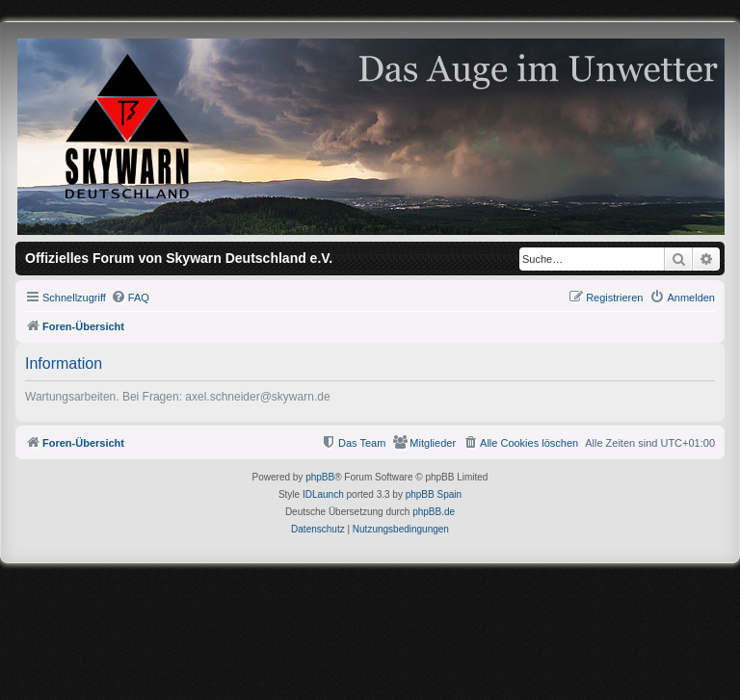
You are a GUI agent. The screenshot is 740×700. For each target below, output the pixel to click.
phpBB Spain (434, 494)
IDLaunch (323, 494)
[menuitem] (130, 298)
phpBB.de (434, 512)
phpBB (320, 477)
